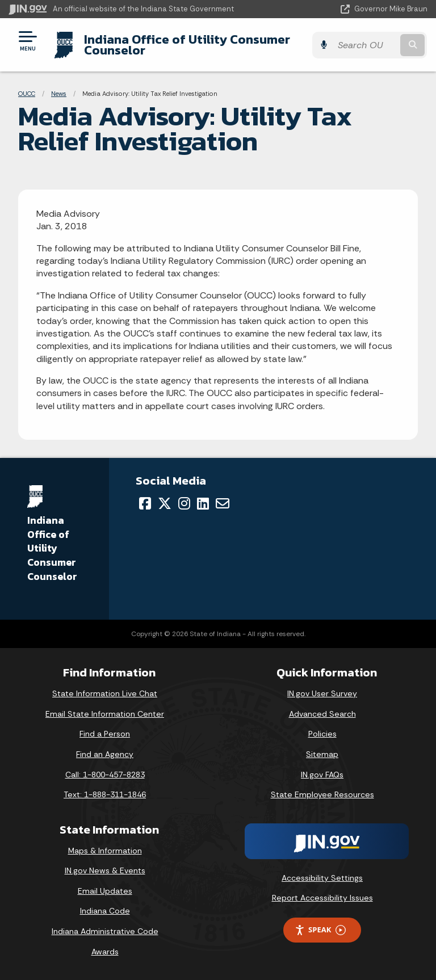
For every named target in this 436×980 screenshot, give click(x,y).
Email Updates (105, 891)
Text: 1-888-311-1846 (105, 794)
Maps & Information (105, 851)
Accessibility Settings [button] (322, 878)
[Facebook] (145, 503)
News (59, 94)
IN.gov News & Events (105, 870)
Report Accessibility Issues (322, 898)
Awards (105, 952)
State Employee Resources (322, 794)
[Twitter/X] (165, 503)
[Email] (223, 503)
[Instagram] (184, 503)
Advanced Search (322, 714)
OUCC (27, 94)
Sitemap (322, 754)
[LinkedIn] (203, 503)
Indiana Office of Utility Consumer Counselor (186, 45)
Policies (322, 734)
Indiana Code (105, 911)
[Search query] (366, 45)
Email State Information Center (105, 714)
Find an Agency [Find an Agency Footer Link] (105, 754)
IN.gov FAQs (322, 775)
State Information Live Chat (105, 693)
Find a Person (105, 734)
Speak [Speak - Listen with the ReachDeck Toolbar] (320, 930)
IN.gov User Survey (322, 693)
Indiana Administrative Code (105, 931)
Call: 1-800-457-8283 (105, 775)
